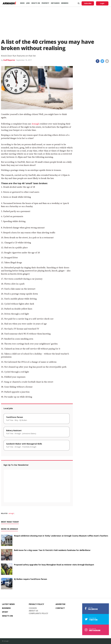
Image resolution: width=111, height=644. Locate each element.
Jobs (28, 3)
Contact (60, 608)
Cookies (33, 608)
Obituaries (55, 3)
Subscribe (88, 3)
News (22, 3)
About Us (33, 611)
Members (65, 3)
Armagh (35, 124)
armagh (11, 513)
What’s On (36, 3)
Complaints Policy (38, 613)
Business (6, 608)
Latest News (8, 604)
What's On (7, 616)
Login (102, 3)
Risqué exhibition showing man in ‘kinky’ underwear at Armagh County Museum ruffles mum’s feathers (61, 536)
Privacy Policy (36, 604)
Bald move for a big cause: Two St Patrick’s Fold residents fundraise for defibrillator (52, 550)
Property (45, 3)
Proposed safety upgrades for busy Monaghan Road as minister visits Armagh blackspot (54, 565)
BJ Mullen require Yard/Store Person (30, 579)
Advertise (60, 604)
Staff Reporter (9, 60)
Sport (5, 612)
